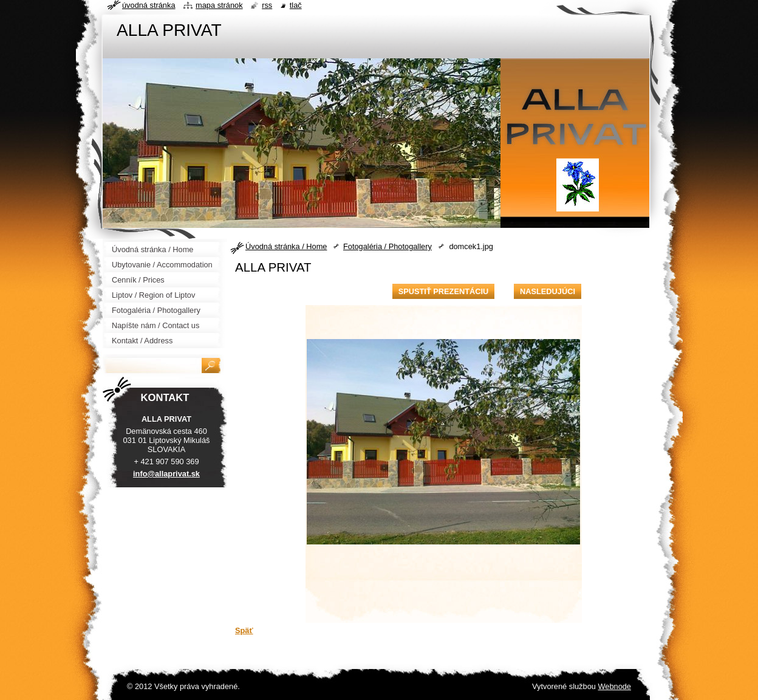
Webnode (614, 686)
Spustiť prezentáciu (444, 291)
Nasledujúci (548, 291)
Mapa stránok (219, 5)
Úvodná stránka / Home (286, 246)
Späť (244, 630)
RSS (267, 5)
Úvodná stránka (149, 5)
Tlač (296, 5)
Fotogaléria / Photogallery (388, 246)
